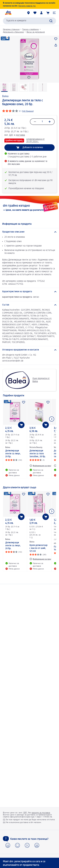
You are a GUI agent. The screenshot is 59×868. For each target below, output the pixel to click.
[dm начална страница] (8, 13)
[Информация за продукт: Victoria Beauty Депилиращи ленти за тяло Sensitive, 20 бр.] (42, 466)
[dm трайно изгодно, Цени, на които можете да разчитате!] (29, 208)
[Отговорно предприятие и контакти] (29, 350)
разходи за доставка (41, 813)
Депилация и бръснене (13, 32)
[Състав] (29, 305)
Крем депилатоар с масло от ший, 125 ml (39, 548)
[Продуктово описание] (29, 232)
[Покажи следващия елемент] (52, 419)
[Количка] (48, 13)
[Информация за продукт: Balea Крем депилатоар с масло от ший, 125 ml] (42, 559)
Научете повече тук (27, 6)
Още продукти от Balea (27, 380)
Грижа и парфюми (31, 29)
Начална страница (11, 29)
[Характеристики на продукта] (29, 292)
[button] (54, 13)
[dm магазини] (28, 13)
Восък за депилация (36, 32)
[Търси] (51, 21)
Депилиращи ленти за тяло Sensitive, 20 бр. (38, 454)
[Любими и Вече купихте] (35, 13)
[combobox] (29, 21)
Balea (5, 96)
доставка (20, 135)
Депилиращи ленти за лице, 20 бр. (13, 454)
